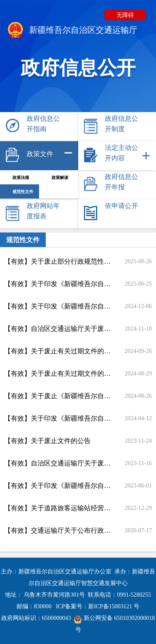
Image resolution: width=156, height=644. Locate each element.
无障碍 (125, 15)
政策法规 (21, 178)
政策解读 (60, 178)
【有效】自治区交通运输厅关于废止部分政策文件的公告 (58, 329)
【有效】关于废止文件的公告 (47, 441)
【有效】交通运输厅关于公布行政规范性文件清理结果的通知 (58, 530)
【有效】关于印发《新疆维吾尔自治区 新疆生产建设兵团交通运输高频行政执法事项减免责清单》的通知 (58, 418)
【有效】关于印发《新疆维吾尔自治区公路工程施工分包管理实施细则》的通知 (58, 306)
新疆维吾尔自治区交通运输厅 (72, 31)
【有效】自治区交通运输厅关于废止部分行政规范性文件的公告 (58, 463)
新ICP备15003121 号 (114, 606)
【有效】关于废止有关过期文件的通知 (58, 351)
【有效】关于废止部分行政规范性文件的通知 (58, 261)
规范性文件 (23, 192)
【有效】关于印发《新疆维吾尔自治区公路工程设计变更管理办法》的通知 (58, 486)
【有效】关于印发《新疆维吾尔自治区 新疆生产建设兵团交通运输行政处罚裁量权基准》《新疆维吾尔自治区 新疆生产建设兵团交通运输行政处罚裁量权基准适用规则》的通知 (58, 284)
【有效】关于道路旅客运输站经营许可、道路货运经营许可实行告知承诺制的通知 (58, 508)
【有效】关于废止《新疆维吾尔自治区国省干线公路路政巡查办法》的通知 (58, 396)
